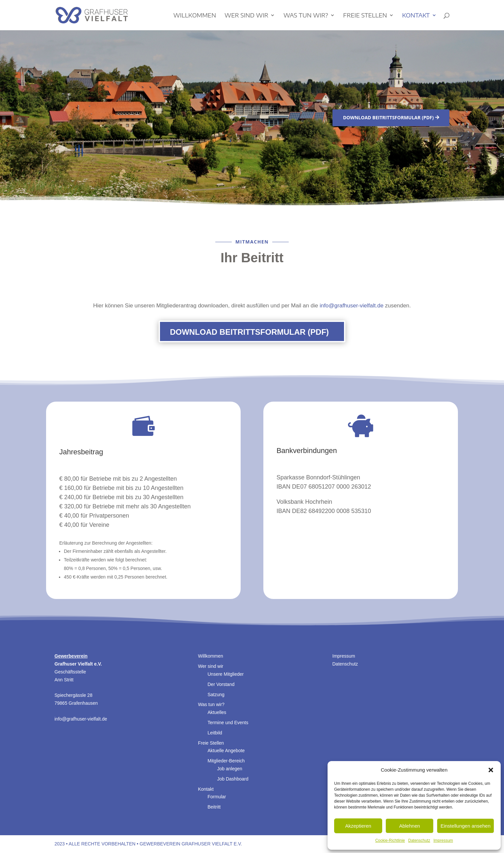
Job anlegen (230, 769)
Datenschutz (419, 840)
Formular (217, 797)
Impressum (443, 840)
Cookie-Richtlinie (390, 840)
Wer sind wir (246, 16)
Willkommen (195, 16)
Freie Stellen (365, 16)
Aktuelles (217, 712)
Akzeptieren (358, 826)
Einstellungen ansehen (465, 826)
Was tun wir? (306, 16)
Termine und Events (228, 723)
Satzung (216, 695)
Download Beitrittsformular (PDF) (388, 117)
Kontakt (416, 16)
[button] (491, 770)
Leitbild (215, 733)
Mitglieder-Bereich (226, 761)
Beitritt (214, 807)
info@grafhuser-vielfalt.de (352, 306)
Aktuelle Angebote (226, 751)
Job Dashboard (233, 779)
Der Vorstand (221, 684)
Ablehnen (409, 826)
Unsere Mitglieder (226, 674)
